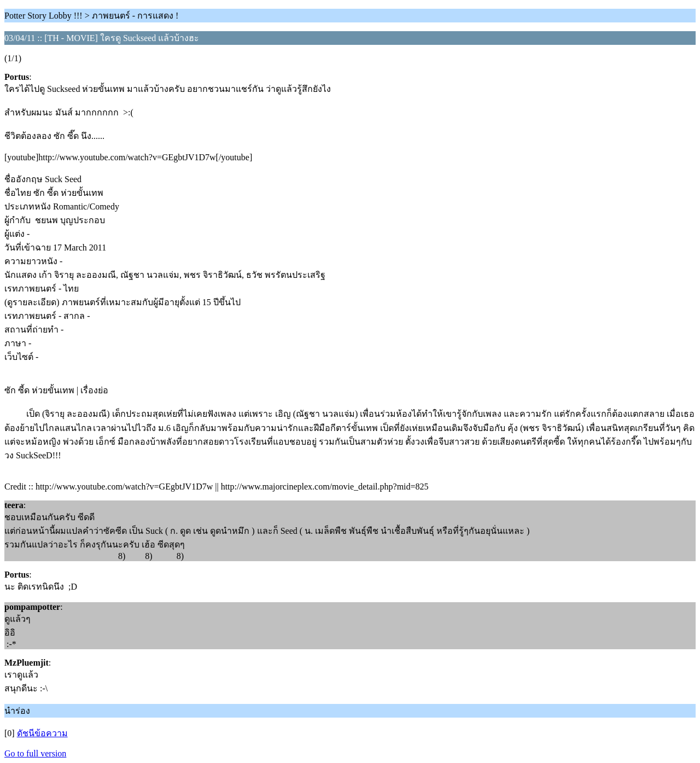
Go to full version (35, 753)
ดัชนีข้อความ (42, 733)
